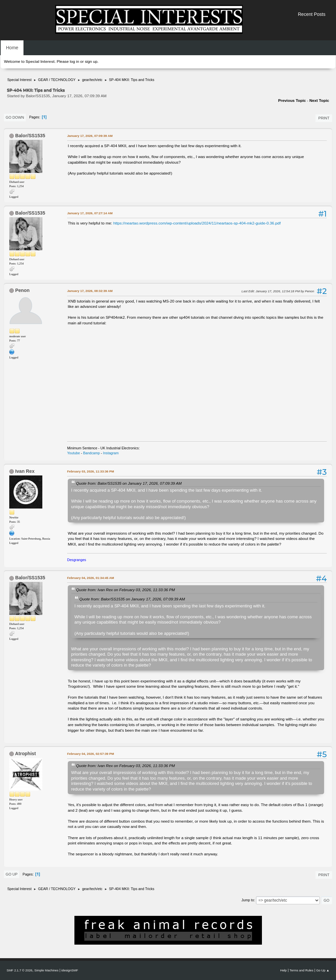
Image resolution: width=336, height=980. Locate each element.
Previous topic (292, 101)
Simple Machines (46, 970)
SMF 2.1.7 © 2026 (20, 970)
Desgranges (77, 560)
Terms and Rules (302, 970)
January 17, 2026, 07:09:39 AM (90, 136)
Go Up (12, 874)
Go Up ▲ (323, 970)
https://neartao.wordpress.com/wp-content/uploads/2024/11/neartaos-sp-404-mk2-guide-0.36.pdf (197, 223)
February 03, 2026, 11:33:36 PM (91, 471)
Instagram (111, 453)
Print (324, 118)
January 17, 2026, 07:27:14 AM (90, 213)
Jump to (248, 900)
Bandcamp (91, 453)
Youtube (74, 453)
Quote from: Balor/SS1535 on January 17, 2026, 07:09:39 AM (129, 483)
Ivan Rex (25, 471)
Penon (22, 290)
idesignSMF (70, 970)
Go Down (15, 117)
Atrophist (25, 754)
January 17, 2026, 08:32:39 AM (90, 291)
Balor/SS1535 (30, 136)
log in (74, 61)
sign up (91, 61)
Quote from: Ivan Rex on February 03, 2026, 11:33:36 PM (126, 590)
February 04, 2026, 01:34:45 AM (91, 578)
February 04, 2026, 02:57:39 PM (91, 754)
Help (283, 970)
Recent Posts (312, 14)
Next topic (319, 101)
